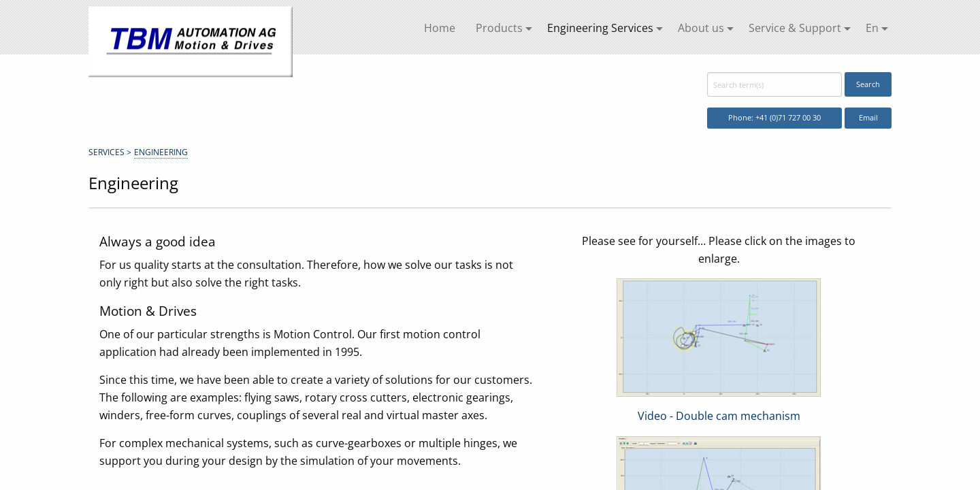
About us (701, 28)
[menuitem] (440, 29)
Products (499, 28)
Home (440, 28)
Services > (110, 152)
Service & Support (795, 28)
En (872, 28)
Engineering (161, 152)
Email (868, 117)
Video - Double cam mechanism (719, 416)
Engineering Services (600, 28)
